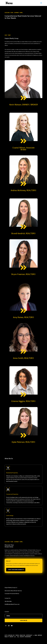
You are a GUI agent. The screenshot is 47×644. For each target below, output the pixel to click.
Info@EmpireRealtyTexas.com (12, 604)
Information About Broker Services (13, 591)
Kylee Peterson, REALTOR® (23, 442)
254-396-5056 (8, 601)
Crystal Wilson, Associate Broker (23, 149)
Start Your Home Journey (15, 570)
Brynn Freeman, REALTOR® (23, 274)
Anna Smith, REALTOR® (23, 358)
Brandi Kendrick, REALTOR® (23, 233)
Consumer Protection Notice (12, 594)
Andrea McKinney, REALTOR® (23, 190)
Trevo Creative (20, 635)
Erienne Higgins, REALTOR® (23, 401)
